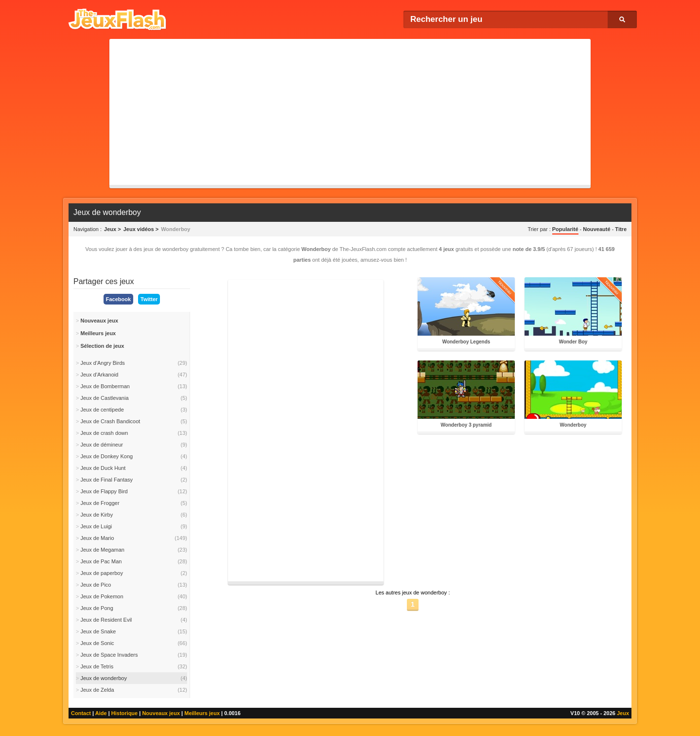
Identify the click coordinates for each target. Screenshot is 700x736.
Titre (621, 229)
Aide (101, 713)
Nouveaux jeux (161, 713)
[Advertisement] (350, 112)
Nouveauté (596, 229)
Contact (81, 713)
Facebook (118, 299)
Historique (124, 713)
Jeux (623, 713)
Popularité (565, 229)
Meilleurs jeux (202, 713)
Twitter (149, 299)
